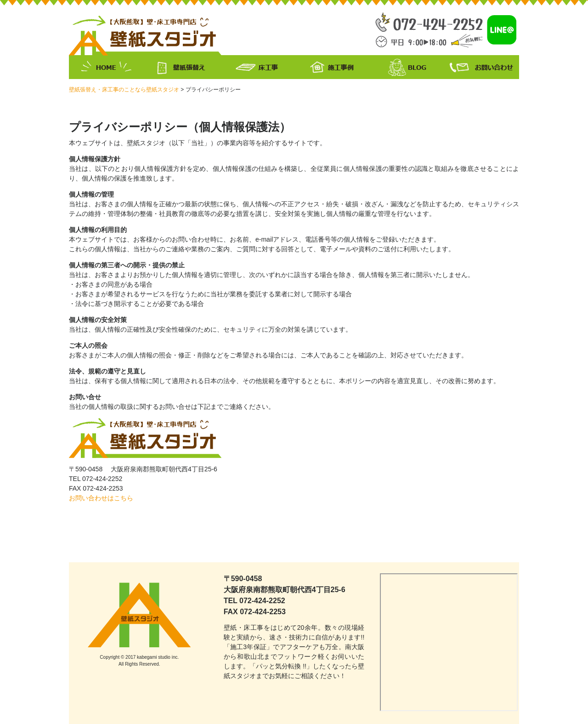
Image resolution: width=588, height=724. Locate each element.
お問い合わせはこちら (101, 498)
